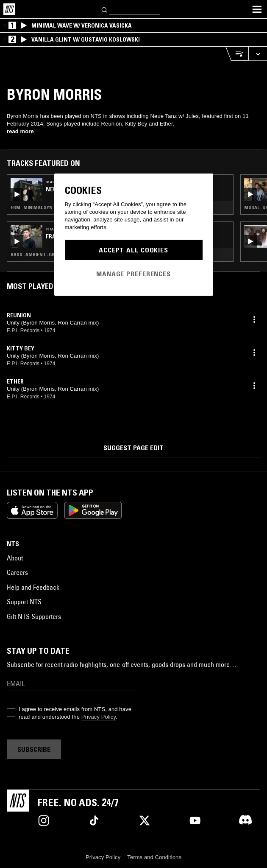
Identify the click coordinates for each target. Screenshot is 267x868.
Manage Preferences (133, 274)
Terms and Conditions (154, 857)
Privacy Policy (99, 717)
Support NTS (24, 602)
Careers (17, 572)
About (15, 558)
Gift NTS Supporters (34, 616)
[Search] (105, 9)
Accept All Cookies (133, 250)
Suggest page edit (133, 448)
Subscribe (34, 749)
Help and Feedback (33, 587)
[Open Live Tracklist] (237, 54)
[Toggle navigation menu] (257, 9)
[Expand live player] (258, 54)
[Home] (9, 9)
